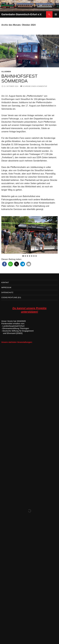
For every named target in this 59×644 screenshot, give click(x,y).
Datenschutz (7, 293)
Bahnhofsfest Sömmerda (19, 79)
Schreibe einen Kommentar (35, 86)
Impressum (6, 288)
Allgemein (6, 72)
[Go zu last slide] (4, 235)
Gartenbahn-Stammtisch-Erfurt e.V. (22, 14)
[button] (4, 264)
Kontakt (5, 283)
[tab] (23, 256)
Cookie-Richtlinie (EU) (11, 298)
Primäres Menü (56, 14)
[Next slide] (55, 235)
